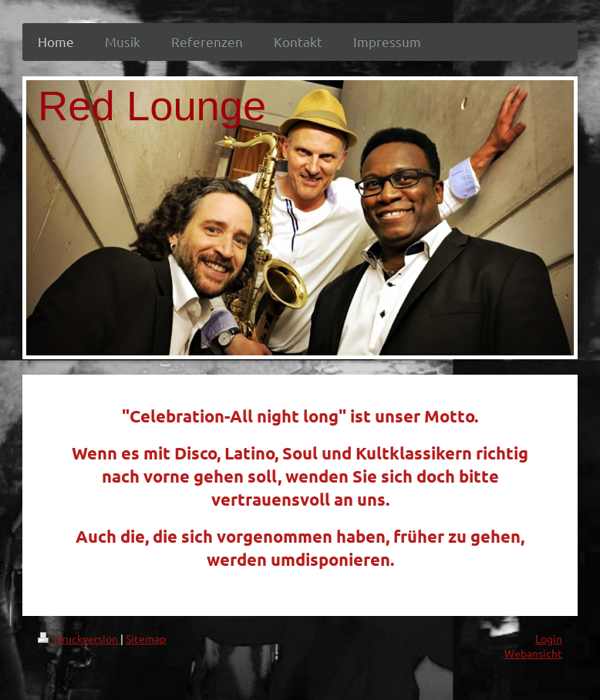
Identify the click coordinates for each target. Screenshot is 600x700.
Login (549, 638)
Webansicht (533, 653)
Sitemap (146, 638)
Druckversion (79, 638)
